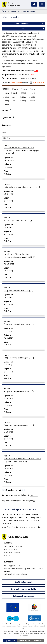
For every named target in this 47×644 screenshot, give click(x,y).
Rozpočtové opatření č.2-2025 (19, 324)
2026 (33, 101)
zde (36, 71)
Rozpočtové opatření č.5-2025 (19, 425)
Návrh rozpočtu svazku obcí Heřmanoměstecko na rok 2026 (19, 256)
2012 (16, 89)
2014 (33, 89)
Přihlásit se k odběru (29, 23)
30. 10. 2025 (9, 264)
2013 (25, 89)
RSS (32, 29)
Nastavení (38, 641)
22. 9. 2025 (8, 398)
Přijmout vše (10, 641)
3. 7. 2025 (8, 331)
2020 (15, 97)
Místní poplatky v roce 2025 (18, 221)
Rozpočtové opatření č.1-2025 (19, 291)
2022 (33, 97)
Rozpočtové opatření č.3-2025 (19, 358)
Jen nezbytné (24, 641)
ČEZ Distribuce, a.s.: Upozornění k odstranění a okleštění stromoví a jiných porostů (22, 151)
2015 (7, 93)
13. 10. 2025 (9, 468)
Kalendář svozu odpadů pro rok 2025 (22, 187)
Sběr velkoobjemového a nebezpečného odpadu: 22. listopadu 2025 (22, 460)
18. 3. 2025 (8, 227)
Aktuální (7, 174)
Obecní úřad (15, 11)
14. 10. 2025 (9, 160)
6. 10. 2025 (8, 432)
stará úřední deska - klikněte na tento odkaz (22, 527)
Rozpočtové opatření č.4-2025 (19, 391)
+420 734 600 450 (12, 566)
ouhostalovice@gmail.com (16, 574)
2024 (15, 101)
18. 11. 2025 (9, 271)
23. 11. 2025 (9, 475)
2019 (7, 97)
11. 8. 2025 (8, 365)
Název (6, 110)
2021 (24, 97)
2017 (24, 93)
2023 (7, 101)
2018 (33, 93)
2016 (15, 93)
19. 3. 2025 (8, 194)
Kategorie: (6, 89)
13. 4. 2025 (8, 297)
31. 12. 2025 (9, 167)
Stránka (10, 490)
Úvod (4, 11)
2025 (24, 101)
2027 (7, 105)
